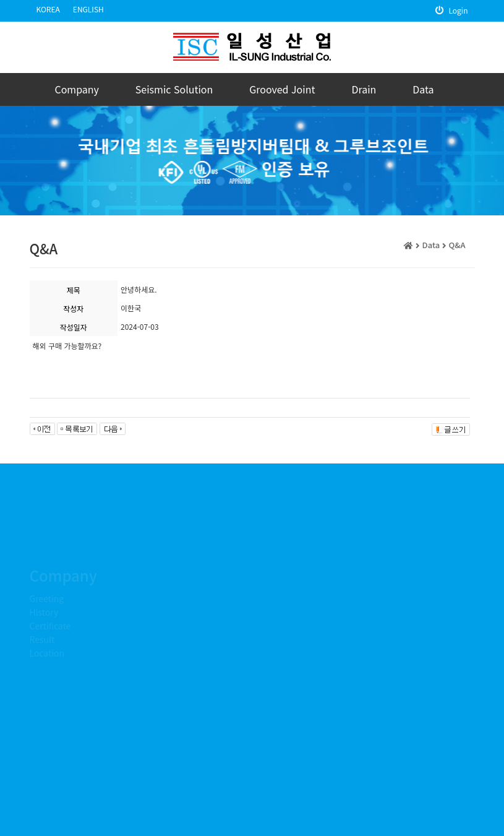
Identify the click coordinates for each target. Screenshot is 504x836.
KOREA (48, 9)
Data (423, 89)
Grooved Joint (282, 89)
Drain (364, 89)
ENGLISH (88, 9)
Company (76, 89)
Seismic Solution (174, 89)
